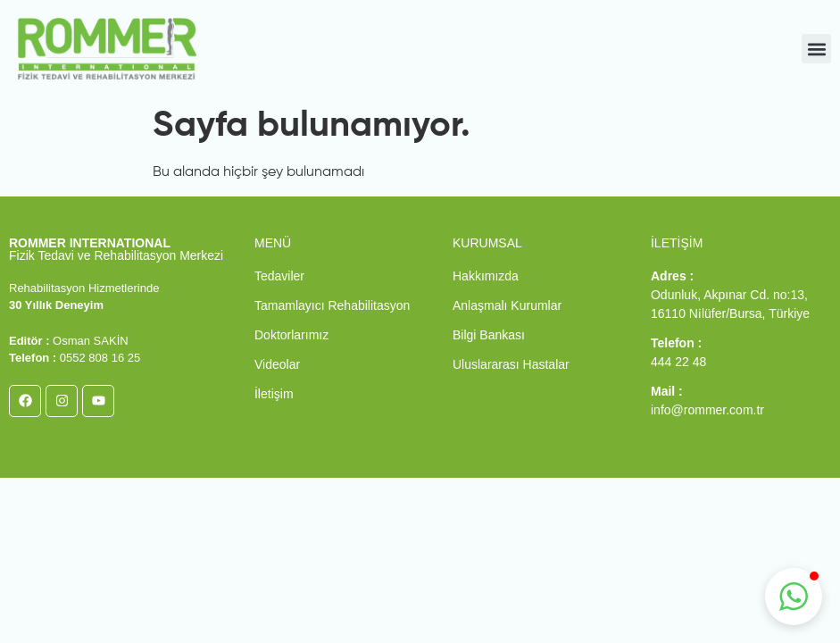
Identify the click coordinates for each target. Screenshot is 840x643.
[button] (816, 49)
